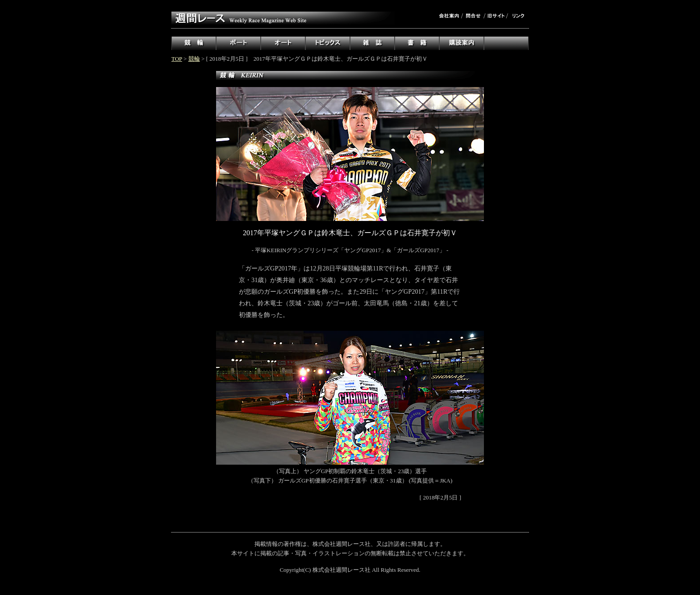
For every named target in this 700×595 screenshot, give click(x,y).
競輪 (194, 59)
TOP (177, 59)
